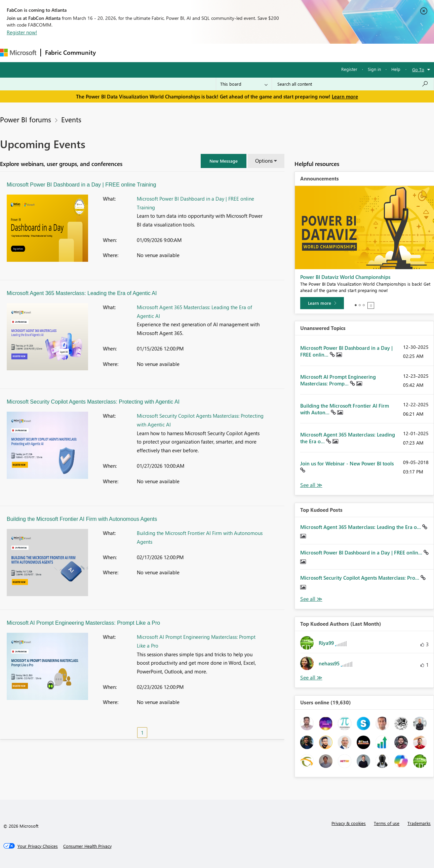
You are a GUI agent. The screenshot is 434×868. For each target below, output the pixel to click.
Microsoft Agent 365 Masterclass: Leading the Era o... (361, 527)
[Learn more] (322, 303)
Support (283, 53)
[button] (224, 161)
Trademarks (419, 823)
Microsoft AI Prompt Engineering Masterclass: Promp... (338, 380)
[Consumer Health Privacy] (87, 846)
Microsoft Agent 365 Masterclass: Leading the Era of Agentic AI (82, 293)
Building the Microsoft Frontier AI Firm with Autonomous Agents (82, 519)
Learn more (345, 96)
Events (71, 119)
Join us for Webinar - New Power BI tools (347, 463)
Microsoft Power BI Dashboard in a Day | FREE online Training (81, 185)
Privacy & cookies (349, 823)
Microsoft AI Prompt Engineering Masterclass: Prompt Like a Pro (83, 623)
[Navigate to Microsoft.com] (18, 53)
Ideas (168, 53)
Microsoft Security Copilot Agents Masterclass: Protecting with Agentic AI (93, 402)
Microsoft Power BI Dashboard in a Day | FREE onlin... (362, 552)
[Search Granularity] (244, 84)
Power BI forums (26, 119)
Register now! (22, 32)
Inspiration (141, 53)
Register (349, 69)
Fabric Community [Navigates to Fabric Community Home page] (70, 52)
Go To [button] (418, 69)
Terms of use (387, 823)
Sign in (374, 69)
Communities (198, 53)
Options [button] (264, 161)
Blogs (228, 53)
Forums (111, 53)
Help (396, 69)
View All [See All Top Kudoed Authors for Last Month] (311, 678)
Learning (254, 53)
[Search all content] (353, 84)
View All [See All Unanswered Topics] (311, 485)
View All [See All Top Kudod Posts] (311, 599)
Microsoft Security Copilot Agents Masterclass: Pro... (360, 578)
